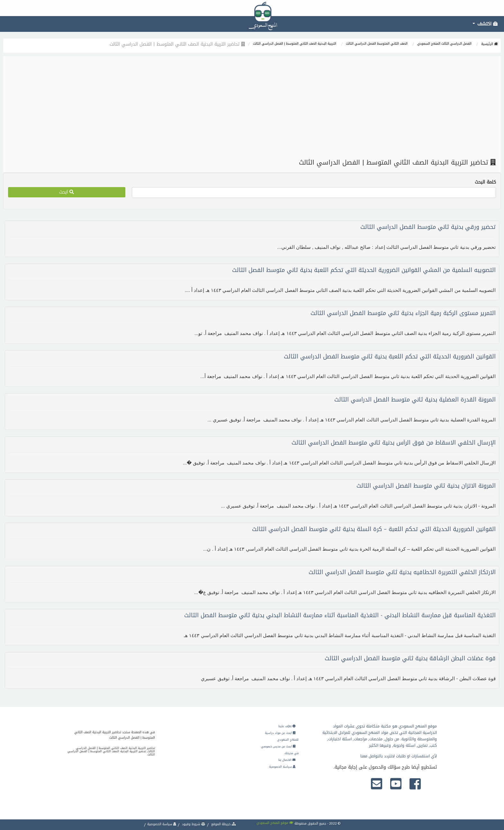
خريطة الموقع (223, 824)
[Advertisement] (252, 107)
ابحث (67, 192)
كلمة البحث (485, 182)
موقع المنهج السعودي (275, 823)
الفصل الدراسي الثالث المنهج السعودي (444, 44)
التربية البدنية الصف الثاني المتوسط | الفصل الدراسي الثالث (295, 44)
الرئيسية (489, 44)
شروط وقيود (193, 824)
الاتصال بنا (287, 760)
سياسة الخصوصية (282, 767)
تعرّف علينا (287, 726)
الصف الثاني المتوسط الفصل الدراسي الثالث (377, 44)
